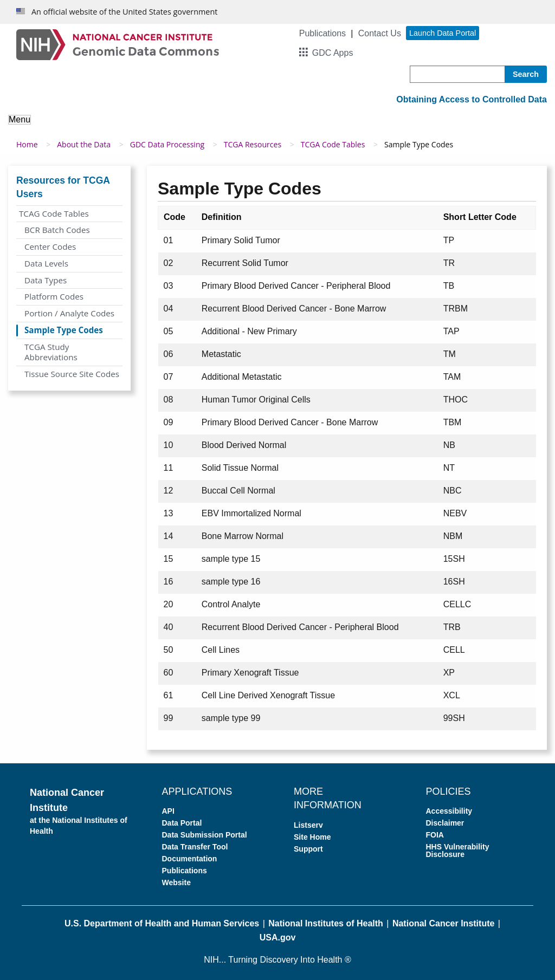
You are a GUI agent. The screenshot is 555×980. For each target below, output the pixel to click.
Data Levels (46, 263)
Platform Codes (54, 296)
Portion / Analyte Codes (69, 313)
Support (308, 849)
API (168, 811)
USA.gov (278, 937)
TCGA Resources (253, 144)
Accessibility (449, 811)
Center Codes (50, 246)
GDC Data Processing (167, 144)
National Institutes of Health (326, 923)
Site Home (312, 837)
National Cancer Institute (443, 923)
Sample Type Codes (64, 330)
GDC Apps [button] (333, 53)
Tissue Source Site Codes (72, 374)
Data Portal (182, 823)
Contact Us (380, 33)
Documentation (190, 859)
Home (27, 144)
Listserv (308, 825)
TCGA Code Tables (333, 144)
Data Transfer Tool (195, 847)
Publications (322, 33)
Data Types (46, 280)
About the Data (84, 144)
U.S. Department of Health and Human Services (162, 923)
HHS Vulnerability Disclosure (458, 851)
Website (176, 882)
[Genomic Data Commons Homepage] (118, 44)
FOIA (435, 835)
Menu (20, 119)
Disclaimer (445, 823)
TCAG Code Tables (54, 213)
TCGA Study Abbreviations (51, 352)
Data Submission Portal (205, 835)
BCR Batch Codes (57, 230)
